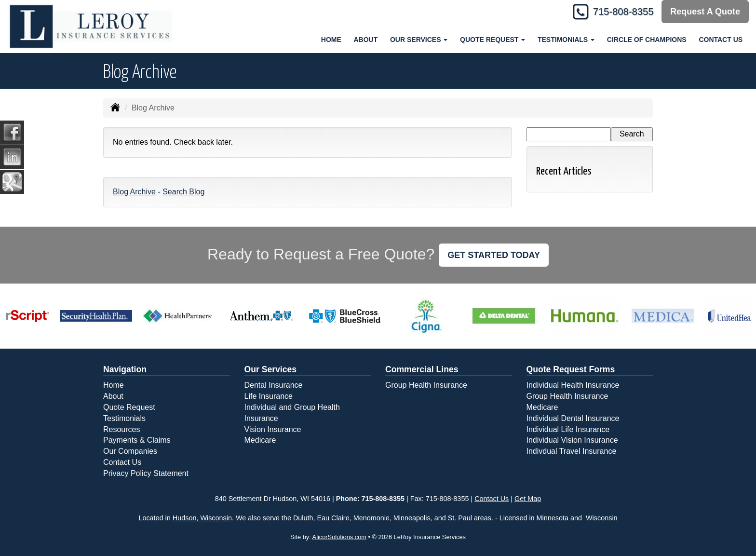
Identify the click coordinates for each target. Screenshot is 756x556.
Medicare (260, 440)
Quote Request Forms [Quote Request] (571, 369)
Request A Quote (705, 12)
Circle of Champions (647, 40)
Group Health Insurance (426, 385)
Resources (121, 429)
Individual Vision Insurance (572, 440)
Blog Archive (134, 192)
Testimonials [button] (566, 40)
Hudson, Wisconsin (202, 518)
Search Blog (183, 192)
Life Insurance (269, 396)
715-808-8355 (619, 12)
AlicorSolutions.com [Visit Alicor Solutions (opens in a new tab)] (339, 537)
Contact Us (721, 40)
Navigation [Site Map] (125, 369)
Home (331, 40)
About (366, 40)
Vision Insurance (273, 429)
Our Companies (130, 451)
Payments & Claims (137, 440)
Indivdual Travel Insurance (572, 451)
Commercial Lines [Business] (422, 369)
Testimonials (124, 418)
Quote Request (129, 407)
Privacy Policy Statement (146, 473)
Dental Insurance (274, 385)
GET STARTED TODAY (494, 255)
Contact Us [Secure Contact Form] (492, 499)
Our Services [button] (419, 40)
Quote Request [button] (493, 40)
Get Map (528, 499)
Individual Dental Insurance (573, 418)
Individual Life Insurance (568, 429)
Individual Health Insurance (573, 385)
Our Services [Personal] (271, 369)
